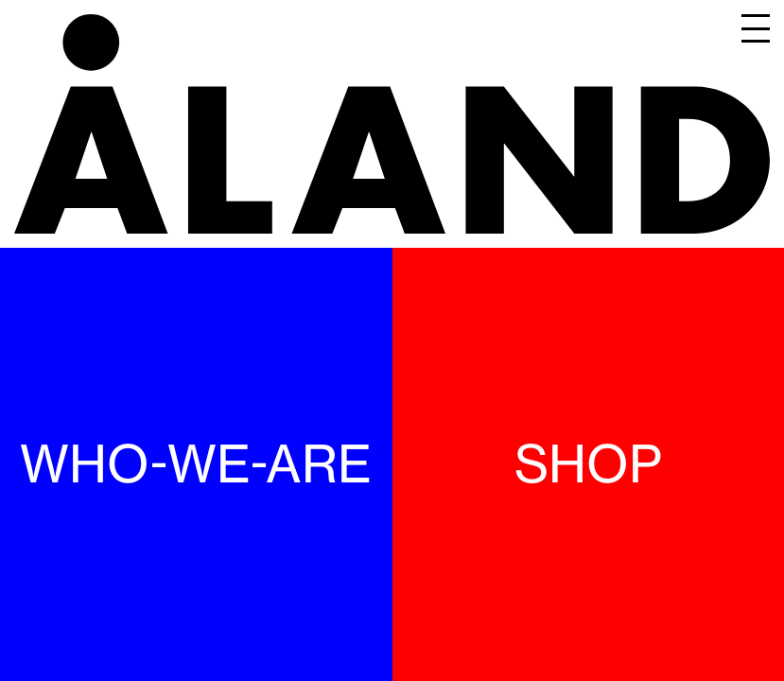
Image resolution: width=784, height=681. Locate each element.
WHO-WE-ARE (196, 463)
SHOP (588, 463)
